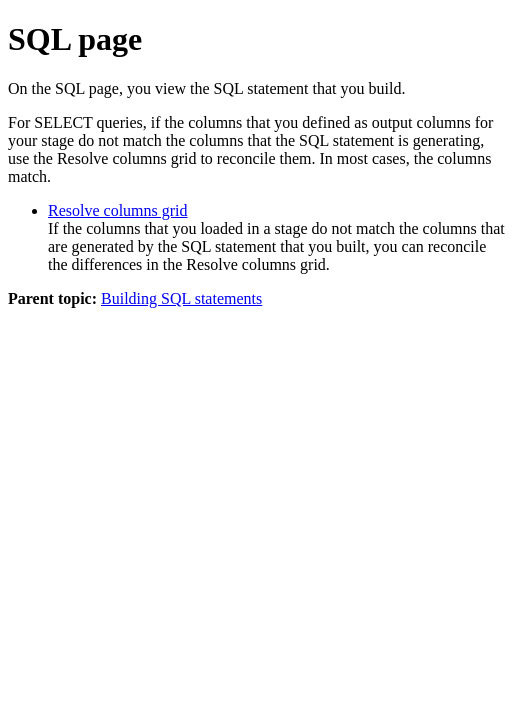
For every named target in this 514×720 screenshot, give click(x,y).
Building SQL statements (181, 298)
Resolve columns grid (118, 210)
